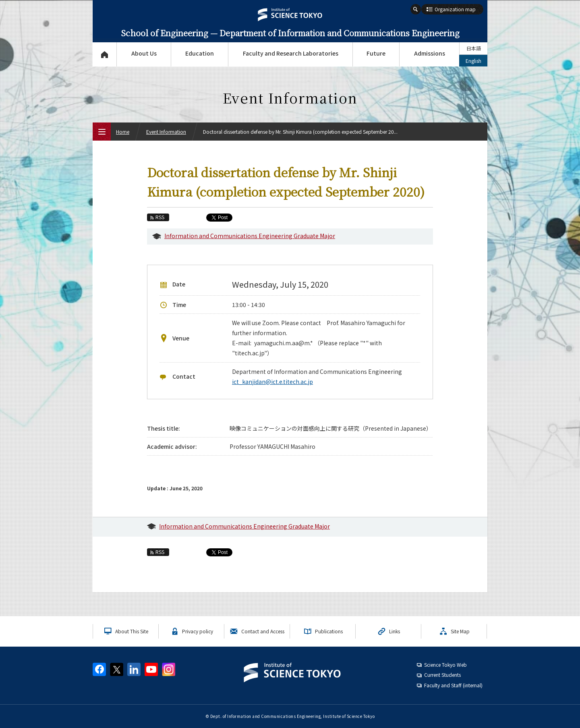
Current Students (442, 675)
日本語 (474, 48)
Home (123, 132)
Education (200, 53)
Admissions (430, 53)
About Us (144, 53)
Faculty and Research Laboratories (291, 53)
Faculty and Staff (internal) (453, 685)
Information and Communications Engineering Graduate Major (250, 236)
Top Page (105, 54)
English (473, 61)
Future (376, 53)
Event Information (166, 132)
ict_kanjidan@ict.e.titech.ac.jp (272, 382)
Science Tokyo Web (445, 665)
